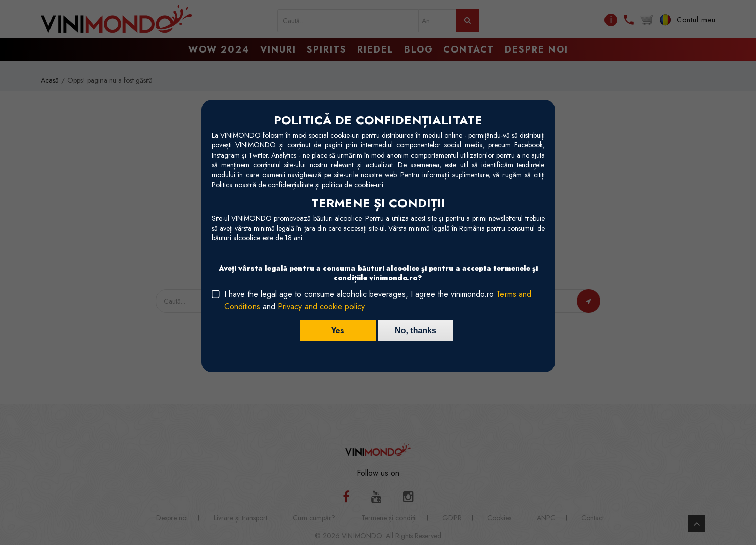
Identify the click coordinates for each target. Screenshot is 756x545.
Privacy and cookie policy (321, 306)
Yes (338, 331)
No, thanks (416, 331)
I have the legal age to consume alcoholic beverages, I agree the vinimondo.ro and (378, 300)
